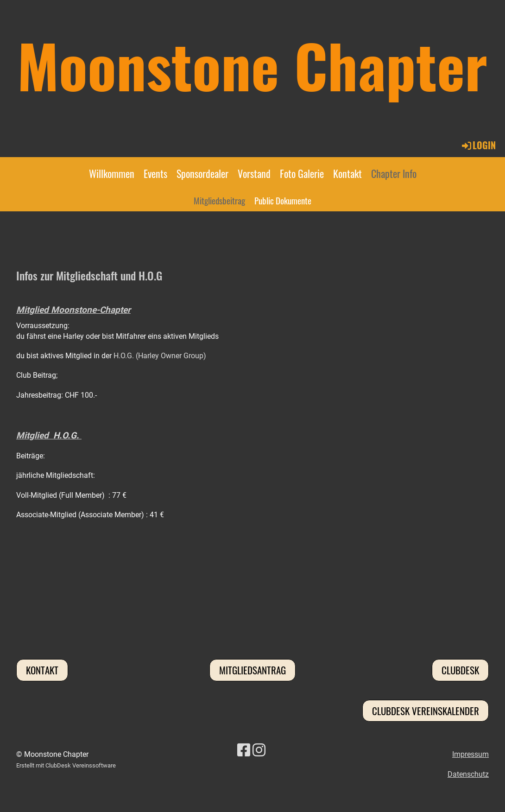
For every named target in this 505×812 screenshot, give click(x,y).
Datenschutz (468, 774)
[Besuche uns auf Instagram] (259, 750)
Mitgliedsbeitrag (219, 200)
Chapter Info (394, 173)
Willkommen (112, 173)
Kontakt (347, 173)
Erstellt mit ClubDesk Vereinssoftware (66, 765)
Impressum (470, 754)
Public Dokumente (283, 200)
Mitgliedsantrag (252, 670)
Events (155, 173)
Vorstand (254, 173)
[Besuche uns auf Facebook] (244, 750)
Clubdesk (460, 670)
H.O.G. (66, 435)
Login (478, 145)
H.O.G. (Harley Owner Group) (160, 356)
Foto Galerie (302, 173)
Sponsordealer (202, 173)
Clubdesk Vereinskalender (426, 711)
